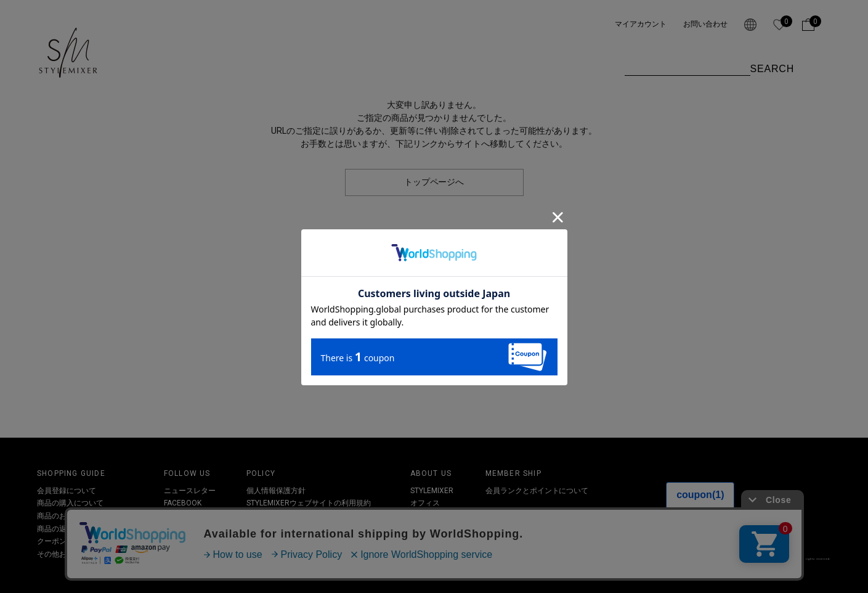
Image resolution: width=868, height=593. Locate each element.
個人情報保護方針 (276, 491)
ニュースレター (190, 491)
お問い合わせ (705, 24)
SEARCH (772, 69)
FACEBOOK (183, 503)
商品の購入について (70, 503)
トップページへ (434, 182)
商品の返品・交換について (81, 529)
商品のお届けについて (74, 516)
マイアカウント (641, 24)
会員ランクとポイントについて (537, 491)
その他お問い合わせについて (85, 554)
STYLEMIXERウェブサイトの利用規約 (309, 503)
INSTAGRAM (185, 516)
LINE (171, 541)
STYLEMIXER (432, 491)
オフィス (425, 503)
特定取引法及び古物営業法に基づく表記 (313, 516)
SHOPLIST (427, 516)
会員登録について (67, 491)
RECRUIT (425, 529)
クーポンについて (67, 541)
